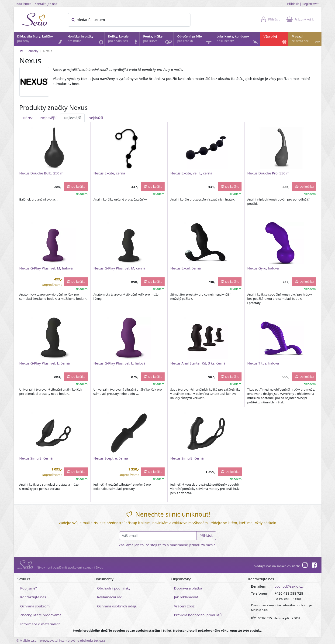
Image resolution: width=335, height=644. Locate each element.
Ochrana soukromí (36, 606)
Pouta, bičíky (158, 40)
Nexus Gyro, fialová (263, 268)
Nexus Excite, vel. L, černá (191, 173)
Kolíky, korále (124, 40)
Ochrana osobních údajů (117, 606)
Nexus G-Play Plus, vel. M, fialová (46, 268)
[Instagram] (305, 566)
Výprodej (276, 40)
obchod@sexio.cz (288, 586)
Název (28, 118)
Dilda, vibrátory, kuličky (40, 40)
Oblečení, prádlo (195, 40)
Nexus (48, 51)
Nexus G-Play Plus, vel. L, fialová (120, 363)
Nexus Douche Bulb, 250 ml (42, 173)
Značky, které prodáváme (41, 615)
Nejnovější (48, 118)
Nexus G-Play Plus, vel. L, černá (45, 363)
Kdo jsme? (24, 4)
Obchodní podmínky (114, 588)
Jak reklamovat (186, 597)
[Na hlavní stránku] (21, 51)
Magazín (306, 40)
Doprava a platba (188, 588)
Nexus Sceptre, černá (111, 458)
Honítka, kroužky (86, 40)
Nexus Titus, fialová (263, 363)
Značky (33, 51)
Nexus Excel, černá (186, 268)
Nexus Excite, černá (109, 173)
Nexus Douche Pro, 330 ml (269, 173)
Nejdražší (96, 118)
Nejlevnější (72, 118)
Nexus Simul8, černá (36, 458)
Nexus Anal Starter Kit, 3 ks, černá (198, 363)
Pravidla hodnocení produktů (198, 615)
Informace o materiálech (40, 624)
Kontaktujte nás (46, 4)
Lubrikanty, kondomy (238, 40)
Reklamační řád (110, 597)
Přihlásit (293, 4)
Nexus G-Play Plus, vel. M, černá (119, 268)
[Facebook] (314, 566)
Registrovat (311, 4)
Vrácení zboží (185, 606)
